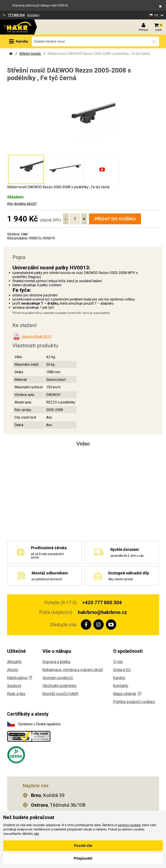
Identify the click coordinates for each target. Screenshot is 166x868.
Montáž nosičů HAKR (60, 694)
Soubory (14, 686)
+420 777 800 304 (102, 603)
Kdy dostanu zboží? (22, 204)
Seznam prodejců (58, 678)
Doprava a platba (56, 662)
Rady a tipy (16, 694)
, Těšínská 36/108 (54, 805)
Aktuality (14, 662)
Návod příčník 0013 (36, 337)
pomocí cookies (129, 825)
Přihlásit (143, 30)
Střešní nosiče (30, 54)
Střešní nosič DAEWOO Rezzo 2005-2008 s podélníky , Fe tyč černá (99, 54)
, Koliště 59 (44, 795)
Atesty (13, 670)
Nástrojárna (20, 678)
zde (36, 834)
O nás (118, 662)
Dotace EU (122, 670)
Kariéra (119, 678)
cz (157, 15)
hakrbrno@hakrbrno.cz (102, 612)
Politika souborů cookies (134, 702)
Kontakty (33, 15)
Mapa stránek (127, 694)
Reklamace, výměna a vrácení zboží (73, 670)
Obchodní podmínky (60, 686)
